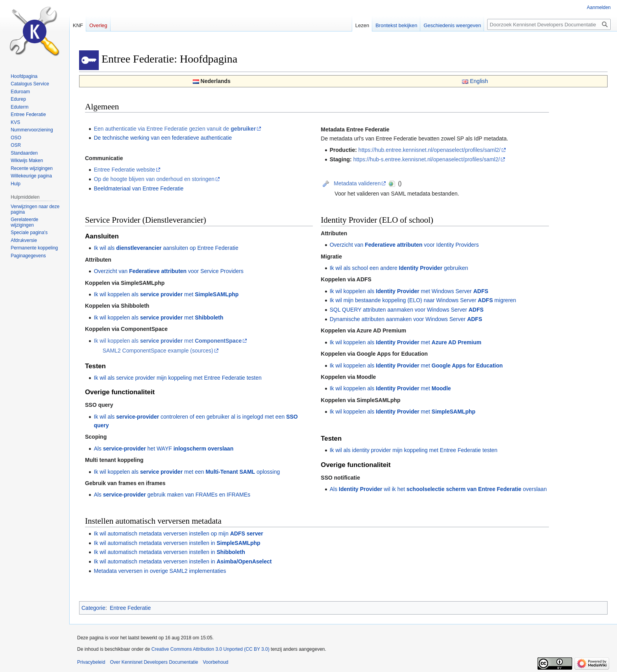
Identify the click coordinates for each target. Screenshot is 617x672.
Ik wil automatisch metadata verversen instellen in (177, 543)
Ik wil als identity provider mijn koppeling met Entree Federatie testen (414, 450)
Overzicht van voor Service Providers (168, 271)
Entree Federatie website (124, 170)
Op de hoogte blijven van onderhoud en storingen (154, 179)
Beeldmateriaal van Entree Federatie (139, 188)
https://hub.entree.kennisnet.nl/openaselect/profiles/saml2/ (429, 150)
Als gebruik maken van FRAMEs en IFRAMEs (172, 495)
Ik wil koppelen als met (166, 294)
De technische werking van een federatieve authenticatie (163, 138)
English (479, 81)
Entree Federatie (130, 608)
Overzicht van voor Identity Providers (404, 245)
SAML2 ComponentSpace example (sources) (158, 351)
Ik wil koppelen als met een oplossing (187, 472)
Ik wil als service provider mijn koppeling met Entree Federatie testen (177, 378)
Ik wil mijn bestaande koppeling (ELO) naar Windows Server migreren (423, 300)
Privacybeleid (91, 662)
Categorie (93, 608)
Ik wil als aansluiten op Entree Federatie (166, 248)
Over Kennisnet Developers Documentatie (154, 662)
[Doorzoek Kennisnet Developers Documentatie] (549, 24)
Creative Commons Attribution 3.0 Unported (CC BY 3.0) (211, 649)
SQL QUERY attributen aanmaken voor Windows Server (407, 310)
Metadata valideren (357, 183)
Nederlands (216, 81)
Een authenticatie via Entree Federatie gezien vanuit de (175, 129)
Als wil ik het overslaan (438, 489)
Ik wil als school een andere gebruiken (399, 268)
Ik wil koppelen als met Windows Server (409, 291)
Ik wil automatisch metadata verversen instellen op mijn (178, 534)
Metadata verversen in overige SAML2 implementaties (160, 571)
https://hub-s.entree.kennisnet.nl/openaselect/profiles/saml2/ (427, 159)
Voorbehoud (216, 662)
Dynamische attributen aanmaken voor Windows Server (406, 319)
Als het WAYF (163, 449)
